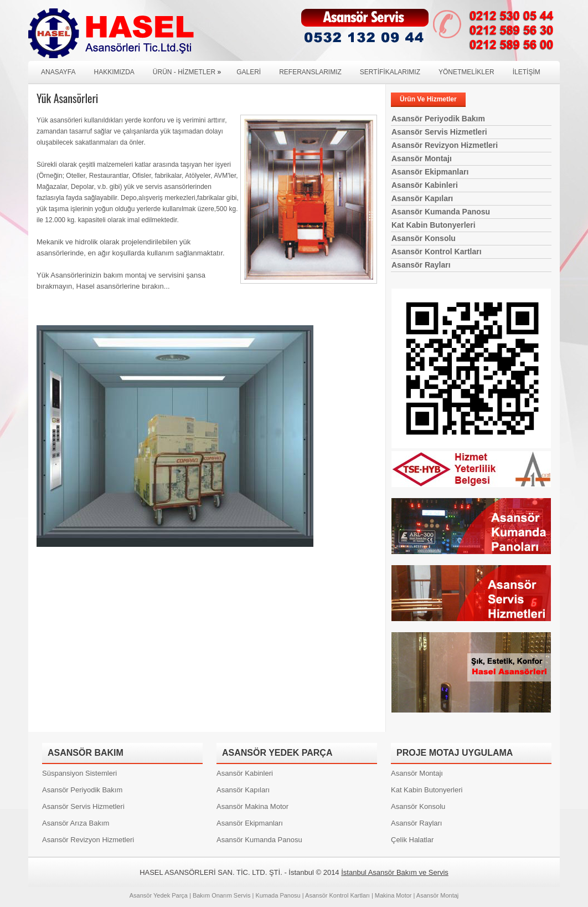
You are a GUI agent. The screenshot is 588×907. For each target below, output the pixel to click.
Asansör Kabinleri (425, 185)
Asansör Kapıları (422, 198)
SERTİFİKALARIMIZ (390, 72)
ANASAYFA (58, 72)
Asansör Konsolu (424, 238)
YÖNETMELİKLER (466, 72)
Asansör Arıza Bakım (76, 823)
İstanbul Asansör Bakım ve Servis (395, 872)
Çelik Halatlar (412, 840)
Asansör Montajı (422, 158)
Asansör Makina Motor (252, 806)
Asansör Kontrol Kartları (437, 252)
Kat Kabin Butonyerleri (434, 225)
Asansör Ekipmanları (430, 172)
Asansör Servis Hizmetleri (439, 132)
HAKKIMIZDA (114, 72)
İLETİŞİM (527, 72)
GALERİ (249, 72)
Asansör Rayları (421, 265)
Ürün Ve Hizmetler (428, 99)
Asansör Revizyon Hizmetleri (445, 145)
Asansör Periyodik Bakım (438, 119)
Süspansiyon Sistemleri (79, 773)
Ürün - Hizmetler (190, 68)
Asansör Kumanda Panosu (441, 212)
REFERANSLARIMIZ (310, 72)
